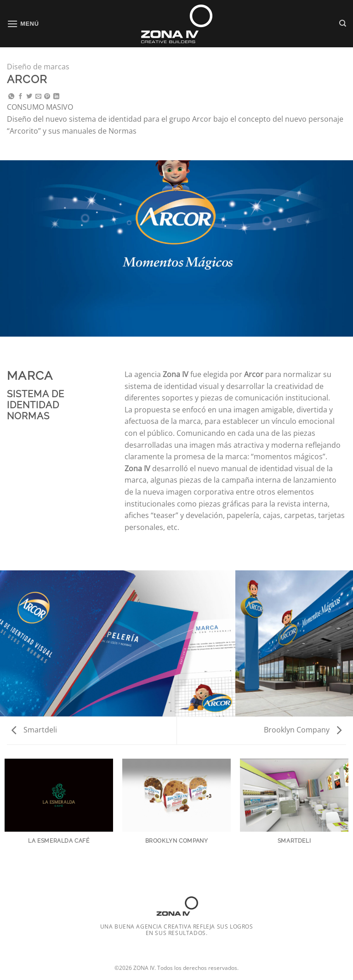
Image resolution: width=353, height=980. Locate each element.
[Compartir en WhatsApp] (11, 97)
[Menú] (23, 24)
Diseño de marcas (38, 67)
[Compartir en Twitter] (29, 97)
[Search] (343, 23)
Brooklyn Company (303, 730)
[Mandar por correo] (38, 97)
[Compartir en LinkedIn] (56, 97)
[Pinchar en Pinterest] (47, 97)
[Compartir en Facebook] (20, 97)
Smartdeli (34, 730)
